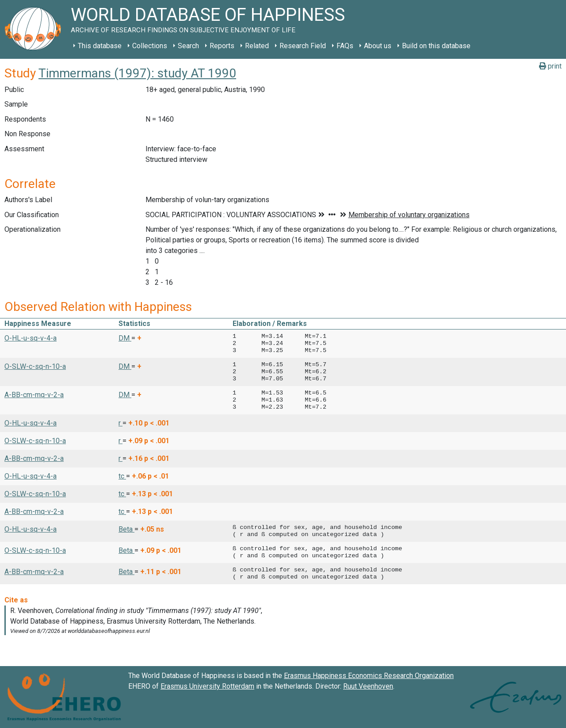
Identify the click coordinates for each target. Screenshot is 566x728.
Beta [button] (126, 529)
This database (100, 46)
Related (257, 46)
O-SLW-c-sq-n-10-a (35, 366)
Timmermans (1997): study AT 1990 (137, 73)
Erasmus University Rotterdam (207, 686)
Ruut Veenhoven (368, 686)
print (550, 66)
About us (378, 46)
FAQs (345, 46)
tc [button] (122, 476)
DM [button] (125, 338)
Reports (222, 46)
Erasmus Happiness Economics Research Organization (369, 676)
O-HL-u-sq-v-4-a (31, 338)
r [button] (120, 423)
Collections (150, 46)
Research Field (303, 46)
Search (188, 46)
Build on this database (436, 46)
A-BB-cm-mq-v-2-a (34, 395)
